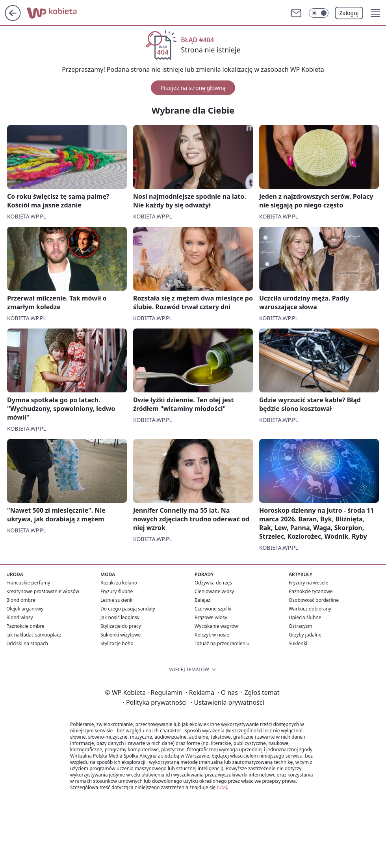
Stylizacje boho (117, 643)
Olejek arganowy (25, 609)
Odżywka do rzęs (213, 583)
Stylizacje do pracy (121, 626)
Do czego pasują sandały (128, 609)
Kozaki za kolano (119, 583)
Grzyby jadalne (305, 635)
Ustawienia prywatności (227, 702)
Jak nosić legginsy (120, 617)
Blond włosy (20, 617)
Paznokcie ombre (25, 626)
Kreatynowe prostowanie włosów (43, 591)
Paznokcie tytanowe (311, 591)
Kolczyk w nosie (212, 635)
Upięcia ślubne (305, 617)
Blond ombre (21, 600)
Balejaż (202, 600)
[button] (375, 13)
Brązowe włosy (211, 617)
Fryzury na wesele (308, 583)
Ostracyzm (301, 626)
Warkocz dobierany (310, 609)
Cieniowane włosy (214, 591)
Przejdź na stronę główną (193, 88)
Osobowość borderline (314, 600)
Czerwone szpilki (213, 609)
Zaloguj (349, 13)
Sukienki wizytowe (121, 635)
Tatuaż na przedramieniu (222, 643)
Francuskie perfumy (28, 583)
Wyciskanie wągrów (216, 626)
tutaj (222, 787)
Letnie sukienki (117, 600)
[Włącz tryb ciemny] (319, 13)
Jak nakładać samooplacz (34, 635)
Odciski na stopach (27, 643)
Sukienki (298, 643)
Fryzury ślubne (117, 591)
